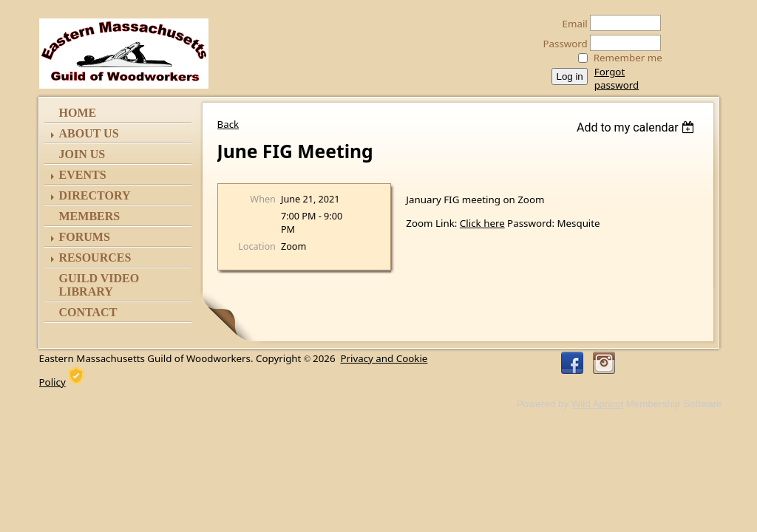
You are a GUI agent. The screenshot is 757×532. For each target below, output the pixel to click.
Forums (85, 237)
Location (257, 246)
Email (571, 24)
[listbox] (638, 127)
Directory (95, 195)
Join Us (82, 154)
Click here (482, 223)
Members (90, 216)
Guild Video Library (99, 285)
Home (78, 113)
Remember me (628, 58)
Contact (88, 312)
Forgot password (617, 78)
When (263, 199)
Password (561, 44)
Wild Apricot (597, 404)
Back (228, 124)
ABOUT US (89, 133)
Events (83, 175)
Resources (95, 258)
